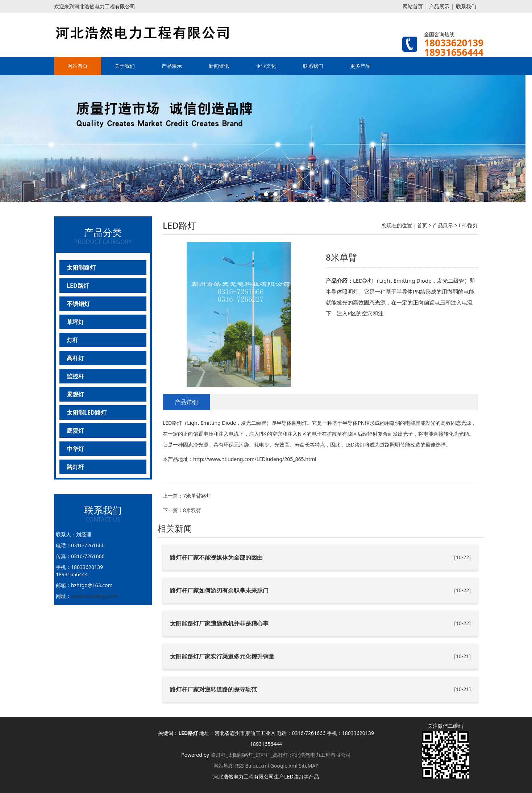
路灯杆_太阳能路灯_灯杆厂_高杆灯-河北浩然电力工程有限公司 (281, 755)
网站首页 (413, 6)
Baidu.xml (257, 766)
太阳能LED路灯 (87, 412)
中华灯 (75, 449)
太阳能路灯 (81, 267)
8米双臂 (192, 510)
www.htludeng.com (94, 596)
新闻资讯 (219, 66)
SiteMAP (309, 766)
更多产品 (360, 66)
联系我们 (466, 6)
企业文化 (266, 66)
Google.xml (284, 766)
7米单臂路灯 (197, 496)
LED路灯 (78, 286)
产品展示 (439, 6)
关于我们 (125, 66)
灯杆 (72, 340)
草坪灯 (75, 322)
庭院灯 (75, 431)
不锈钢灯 (78, 304)
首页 (422, 225)
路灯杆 (75, 467)
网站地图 (224, 766)
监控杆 (75, 376)
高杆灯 (75, 358)
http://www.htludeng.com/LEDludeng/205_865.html (255, 459)
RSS (240, 766)
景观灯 (75, 394)
